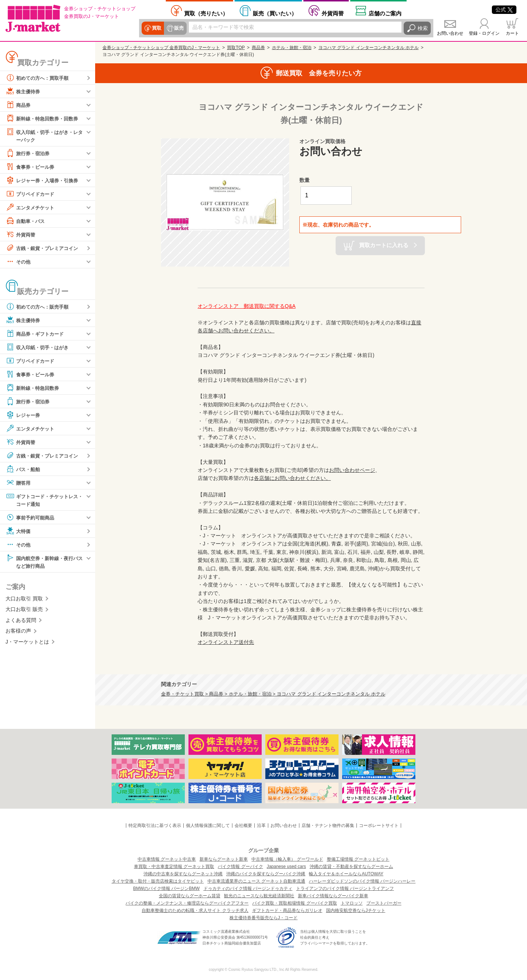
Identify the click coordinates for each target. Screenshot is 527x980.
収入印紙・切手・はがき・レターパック (44, 135)
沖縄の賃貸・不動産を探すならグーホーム (351, 867)
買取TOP (236, 48)
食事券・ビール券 (31, 167)
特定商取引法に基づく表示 (155, 826)
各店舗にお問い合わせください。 (292, 478)
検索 (423, 28)
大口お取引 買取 (24, 600)
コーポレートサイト (379, 826)
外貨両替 (333, 13)
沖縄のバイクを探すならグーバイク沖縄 (266, 874)
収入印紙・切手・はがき (39, 347)
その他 (19, 262)
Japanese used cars (286, 867)
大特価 (19, 532)
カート (512, 33)
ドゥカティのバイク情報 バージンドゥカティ (248, 888)
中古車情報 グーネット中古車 (167, 859)
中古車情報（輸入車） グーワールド (287, 859)
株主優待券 (24, 91)
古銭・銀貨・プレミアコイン (44, 248)
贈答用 (19, 483)
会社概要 (243, 826)
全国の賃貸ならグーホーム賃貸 (190, 896)
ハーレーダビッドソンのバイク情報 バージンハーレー (362, 881)
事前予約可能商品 (31, 518)
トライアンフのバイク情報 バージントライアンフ (345, 888)
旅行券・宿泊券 (29, 153)
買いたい (275, 13)
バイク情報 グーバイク (240, 867)
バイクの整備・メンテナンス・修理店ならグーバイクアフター (187, 903)
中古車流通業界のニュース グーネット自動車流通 (256, 881)
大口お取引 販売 (24, 611)
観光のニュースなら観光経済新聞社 (259, 896)
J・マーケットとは (27, 643)
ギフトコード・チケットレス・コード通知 (42, 500)
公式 (504, 10)
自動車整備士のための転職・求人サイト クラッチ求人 (195, 910)
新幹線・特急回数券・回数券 (44, 118)
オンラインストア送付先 (226, 642)
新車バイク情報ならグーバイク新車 (333, 896)
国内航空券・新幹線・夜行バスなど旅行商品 (44, 562)
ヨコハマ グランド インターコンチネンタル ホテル (369, 48)
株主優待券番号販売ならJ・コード (263, 918)
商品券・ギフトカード (37, 334)
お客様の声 (18, 632)
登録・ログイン (484, 33)
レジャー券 (24, 415)
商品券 (19, 105)
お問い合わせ (450, 33)
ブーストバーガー (384, 903)
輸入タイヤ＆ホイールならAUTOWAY (346, 874)
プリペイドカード (31, 194)
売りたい (206, 13)
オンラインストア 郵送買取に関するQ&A (247, 306)
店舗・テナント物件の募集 (328, 826)
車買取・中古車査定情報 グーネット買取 (174, 867)
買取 (156, 28)
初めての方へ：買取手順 (39, 78)
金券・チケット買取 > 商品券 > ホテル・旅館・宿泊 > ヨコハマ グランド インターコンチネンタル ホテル (273, 694)
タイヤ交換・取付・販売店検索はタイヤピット (158, 881)
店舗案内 (385, 13)
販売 (178, 28)
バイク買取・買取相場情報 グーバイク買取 (294, 903)
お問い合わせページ (352, 470)
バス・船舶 (24, 469)
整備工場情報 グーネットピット (358, 859)
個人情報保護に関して (208, 826)
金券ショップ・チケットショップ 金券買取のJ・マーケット (161, 48)
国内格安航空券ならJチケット (356, 910)
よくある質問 (21, 622)
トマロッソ (352, 903)
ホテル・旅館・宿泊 (292, 48)
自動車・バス (26, 221)
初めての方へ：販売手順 (39, 307)
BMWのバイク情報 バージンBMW (167, 888)
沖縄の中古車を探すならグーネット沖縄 (183, 874)
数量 (304, 180)
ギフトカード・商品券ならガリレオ (287, 910)
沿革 (261, 826)
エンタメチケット (31, 208)
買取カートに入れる (384, 245)
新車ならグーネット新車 (224, 859)
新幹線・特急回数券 (34, 388)
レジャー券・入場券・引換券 (44, 180)
